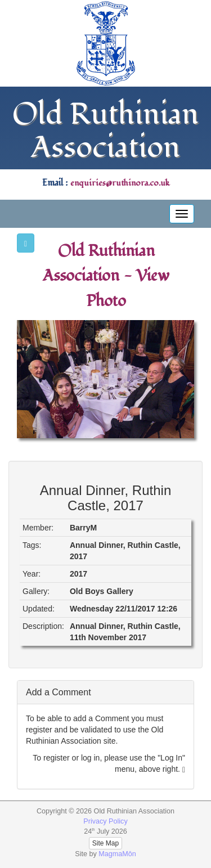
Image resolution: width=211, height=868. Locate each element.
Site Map (105, 843)
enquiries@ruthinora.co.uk (120, 183)
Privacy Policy (105, 821)
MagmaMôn (117, 854)
